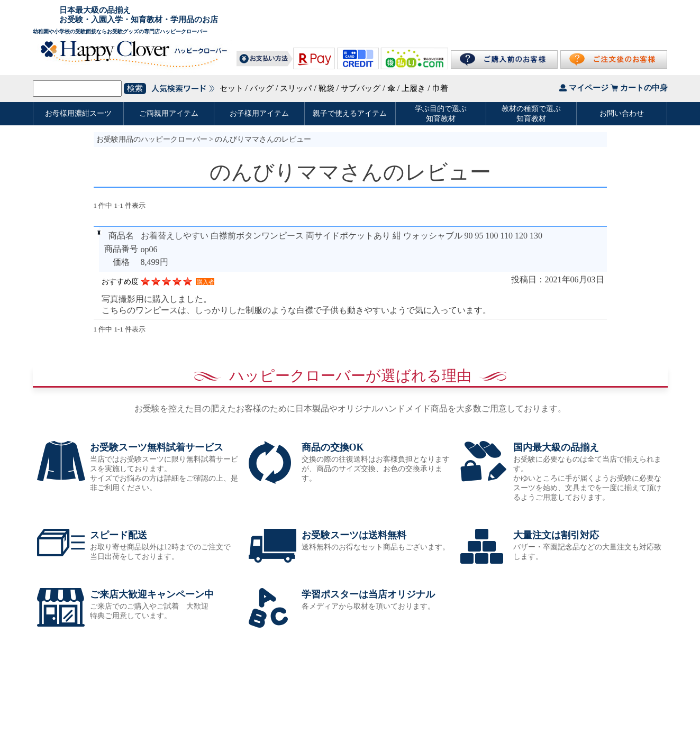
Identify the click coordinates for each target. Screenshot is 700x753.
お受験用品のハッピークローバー (152, 139)
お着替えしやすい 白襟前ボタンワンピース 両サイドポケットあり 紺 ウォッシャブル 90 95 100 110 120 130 (342, 236)
